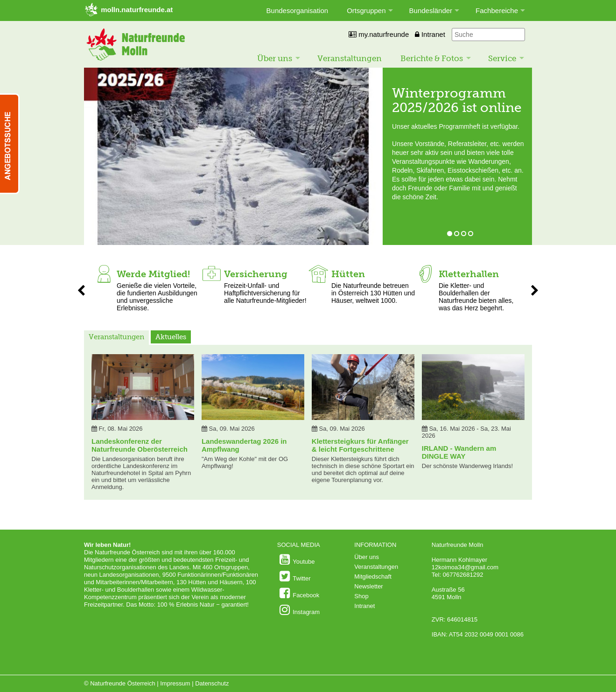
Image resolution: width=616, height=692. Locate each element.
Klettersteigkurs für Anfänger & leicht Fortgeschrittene (360, 445)
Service (502, 58)
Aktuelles (171, 337)
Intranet (430, 34)
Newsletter (368, 586)
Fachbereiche (497, 10)
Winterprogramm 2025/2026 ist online (457, 100)
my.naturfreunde (379, 34)
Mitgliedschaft (373, 577)
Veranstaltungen (350, 58)
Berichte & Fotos (432, 58)
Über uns (275, 58)
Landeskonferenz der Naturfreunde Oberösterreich (140, 445)
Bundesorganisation (297, 10)
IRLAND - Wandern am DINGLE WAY (459, 452)
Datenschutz (212, 683)
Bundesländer (431, 10)
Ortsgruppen (366, 10)
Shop (361, 596)
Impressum (175, 683)
